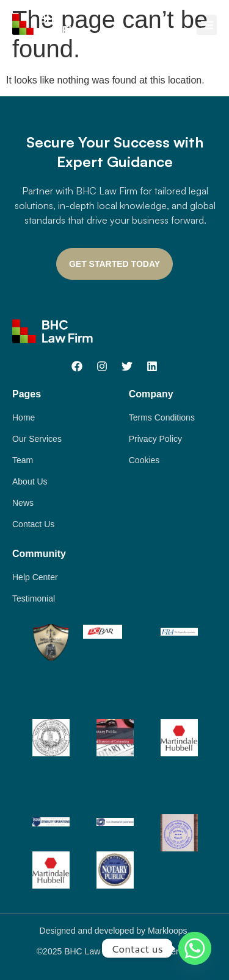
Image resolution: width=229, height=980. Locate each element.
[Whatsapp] (195, 948)
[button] (207, 25)
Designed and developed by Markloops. (115, 931)
